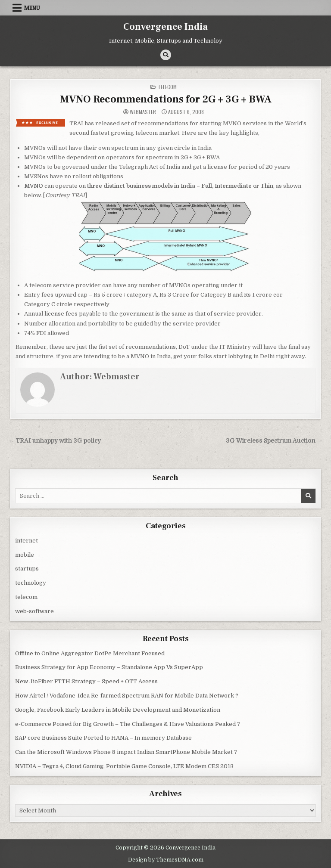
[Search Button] (166, 55)
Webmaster (143, 112)
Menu (32, 8)
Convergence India (165, 27)
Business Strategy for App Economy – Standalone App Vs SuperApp (109, 667)
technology (31, 583)
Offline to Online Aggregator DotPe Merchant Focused (90, 653)
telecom (167, 87)
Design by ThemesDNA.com (166, 860)
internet (27, 541)
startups (27, 569)
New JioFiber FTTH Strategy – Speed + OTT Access (86, 681)
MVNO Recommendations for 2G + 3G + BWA (166, 99)
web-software (34, 611)
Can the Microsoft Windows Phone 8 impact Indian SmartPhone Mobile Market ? (126, 752)
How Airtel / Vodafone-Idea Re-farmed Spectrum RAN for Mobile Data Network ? (127, 696)
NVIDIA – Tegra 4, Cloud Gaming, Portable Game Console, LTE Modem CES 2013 (124, 766)
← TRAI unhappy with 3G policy (55, 441)
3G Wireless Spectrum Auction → (274, 441)
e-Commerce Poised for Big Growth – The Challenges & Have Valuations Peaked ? (128, 724)
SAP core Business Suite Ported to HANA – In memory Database (103, 738)
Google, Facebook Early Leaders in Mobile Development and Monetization (118, 710)
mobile (25, 555)
